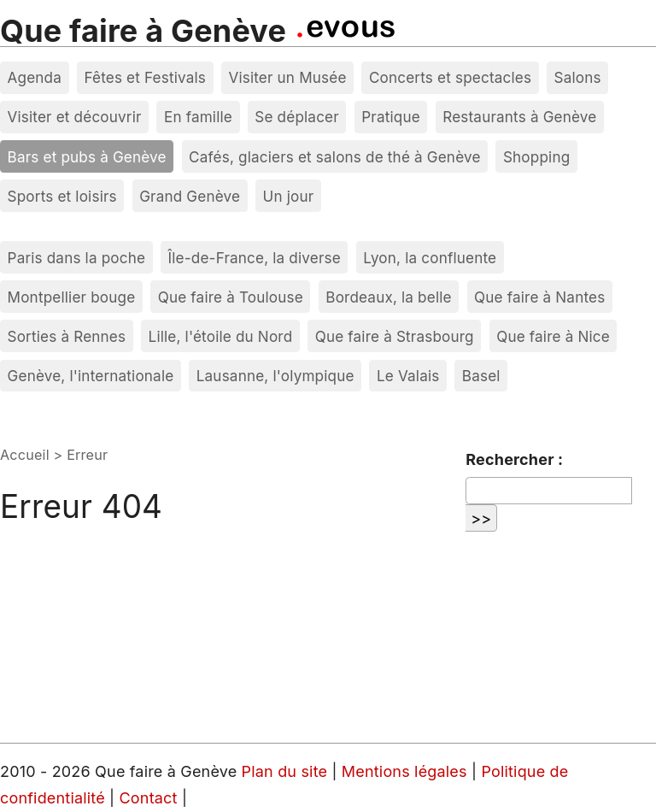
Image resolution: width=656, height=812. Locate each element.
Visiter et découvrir (75, 117)
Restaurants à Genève (519, 117)
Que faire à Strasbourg (395, 336)
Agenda (35, 77)
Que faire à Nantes (539, 297)
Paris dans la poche (77, 258)
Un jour (289, 196)
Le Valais (408, 376)
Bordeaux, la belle (388, 297)
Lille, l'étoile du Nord (221, 336)
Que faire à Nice (553, 336)
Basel (481, 376)
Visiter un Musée (287, 77)
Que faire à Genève (143, 31)
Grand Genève (190, 196)
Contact (151, 798)
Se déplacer (297, 117)
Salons (578, 77)
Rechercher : (514, 459)
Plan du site (285, 771)
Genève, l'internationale (91, 376)
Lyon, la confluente (430, 258)
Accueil (25, 455)
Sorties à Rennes (67, 336)
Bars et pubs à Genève (87, 157)
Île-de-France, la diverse (255, 258)
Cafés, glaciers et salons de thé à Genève (334, 157)
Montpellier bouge (72, 297)
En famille (198, 117)
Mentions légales (407, 771)
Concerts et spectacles (450, 77)
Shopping (536, 157)
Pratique (391, 117)
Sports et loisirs (62, 196)
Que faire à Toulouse (231, 297)
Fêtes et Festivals (145, 77)
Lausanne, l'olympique (275, 376)
